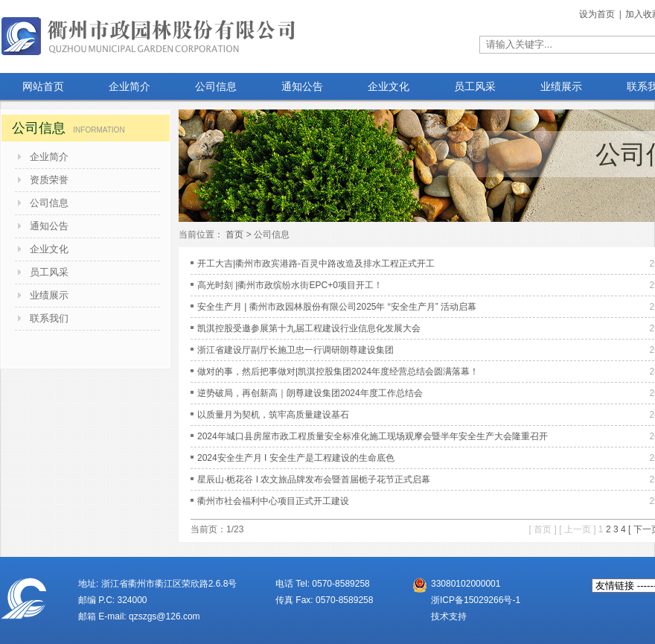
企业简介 (49, 157)
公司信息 (49, 203)
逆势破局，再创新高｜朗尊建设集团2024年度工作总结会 (310, 393)
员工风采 (49, 272)
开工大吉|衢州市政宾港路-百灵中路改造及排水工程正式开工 (316, 264)
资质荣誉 (49, 180)
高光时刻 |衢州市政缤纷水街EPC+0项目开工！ (290, 285)
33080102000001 (466, 584)
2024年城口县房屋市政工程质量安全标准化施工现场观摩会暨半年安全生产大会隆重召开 (373, 436)
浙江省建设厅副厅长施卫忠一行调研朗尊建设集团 (295, 350)
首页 (234, 235)
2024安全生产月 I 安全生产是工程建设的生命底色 (296, 458)
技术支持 (449, 616)
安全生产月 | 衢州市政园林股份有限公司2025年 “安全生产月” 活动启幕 (337, 307)
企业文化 (49, 249)
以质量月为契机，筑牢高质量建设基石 (273, 415)
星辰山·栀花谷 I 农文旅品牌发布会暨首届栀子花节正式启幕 (314, 479)
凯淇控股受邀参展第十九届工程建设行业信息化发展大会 (309, 328)
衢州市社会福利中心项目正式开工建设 (273, 501)
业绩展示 (49, 295)
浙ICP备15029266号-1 (476, 600)
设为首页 (598, 14)
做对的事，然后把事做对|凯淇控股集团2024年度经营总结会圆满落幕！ (338, 372)
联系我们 (49, 318)
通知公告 (49, 226)
